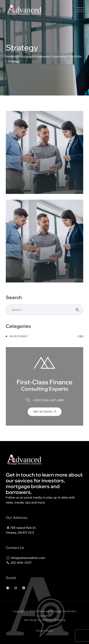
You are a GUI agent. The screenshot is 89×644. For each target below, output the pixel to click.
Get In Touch (45, 412)
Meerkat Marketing (54, 620)
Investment (19, 336)
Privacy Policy (44, 631)
